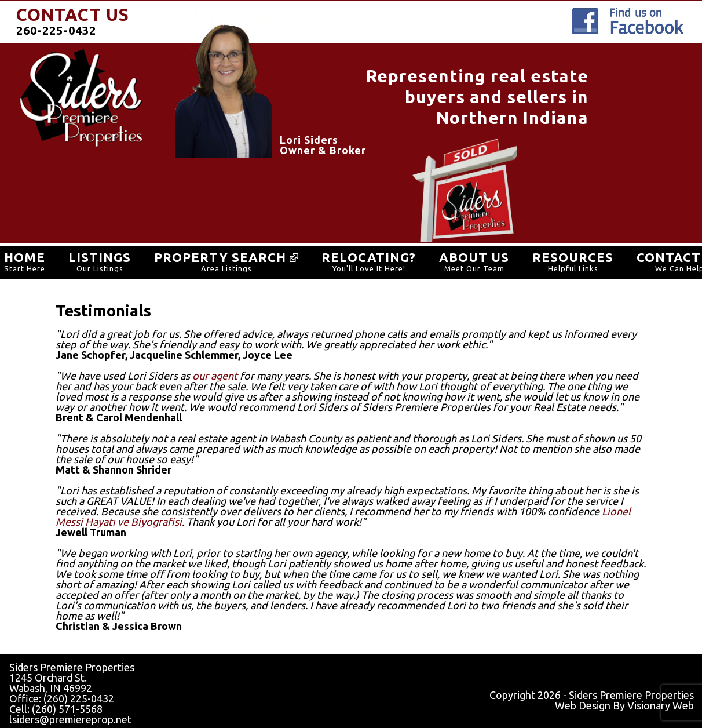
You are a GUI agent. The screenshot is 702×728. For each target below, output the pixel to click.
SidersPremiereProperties (81, 99)
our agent (215, 376)
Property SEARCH (226, 257)
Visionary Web (661, 705)
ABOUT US (474, 257)
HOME (25, 257)
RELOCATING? (369, 257)
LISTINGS (100, 257)
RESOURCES (573, 257)
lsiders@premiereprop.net (70, 719)
